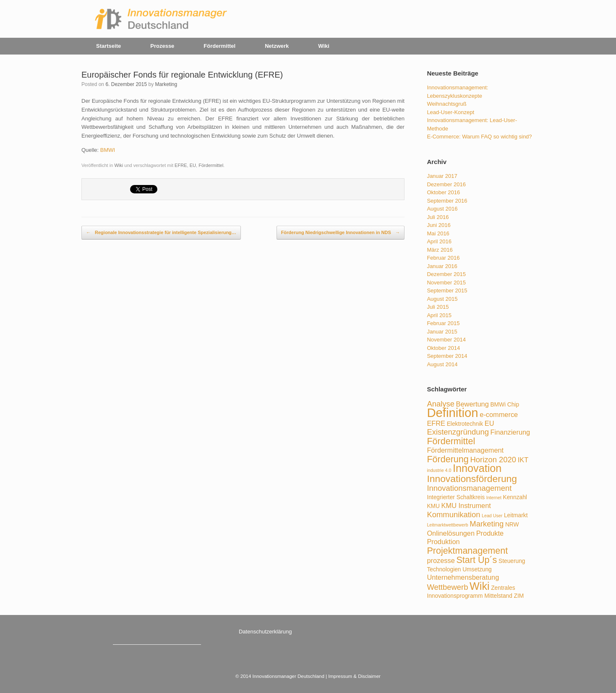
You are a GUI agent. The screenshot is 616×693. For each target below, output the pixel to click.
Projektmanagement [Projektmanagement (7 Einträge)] (467, 551)
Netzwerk (277, 46)
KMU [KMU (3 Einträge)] (433, 506)
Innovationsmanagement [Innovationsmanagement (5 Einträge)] (469, 488)
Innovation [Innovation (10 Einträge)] (477, 468)
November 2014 (446, 340)
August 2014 (442, 364)
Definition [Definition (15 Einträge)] (452, 413)
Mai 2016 (438, 233)
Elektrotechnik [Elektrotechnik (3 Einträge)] (465, 424)
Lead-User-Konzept (450, 112)
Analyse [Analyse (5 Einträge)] (441, 404)
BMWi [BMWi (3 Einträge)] (498, 405)
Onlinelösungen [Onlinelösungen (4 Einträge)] (451, 533)
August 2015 (442, 299)
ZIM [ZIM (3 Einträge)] (519, 596)
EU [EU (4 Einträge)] (489, 423)
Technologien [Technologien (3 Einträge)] (444, 569)
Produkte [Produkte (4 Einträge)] (490, 533)
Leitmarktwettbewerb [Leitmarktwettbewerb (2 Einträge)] (447, 525)
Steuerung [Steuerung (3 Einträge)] (512, 561)
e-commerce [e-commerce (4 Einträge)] (499, 414)
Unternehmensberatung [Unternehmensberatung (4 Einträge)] (463, 577)
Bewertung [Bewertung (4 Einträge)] (472, 404)
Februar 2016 (443, 258)
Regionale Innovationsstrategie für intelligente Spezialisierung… (161, 233)
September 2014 (447, 356)
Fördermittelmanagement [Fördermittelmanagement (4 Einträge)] (465, 450)
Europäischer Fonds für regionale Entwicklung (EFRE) (182, 75)
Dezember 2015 (446, 274)
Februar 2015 (443, 323)
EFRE (181, 165)
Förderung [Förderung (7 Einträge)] (448, 459)
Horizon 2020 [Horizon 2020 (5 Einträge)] (493, 460)
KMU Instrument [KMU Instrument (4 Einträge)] (466, 505)
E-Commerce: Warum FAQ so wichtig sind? (479, 137)
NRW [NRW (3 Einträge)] (512, 525)
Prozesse (162, 46)
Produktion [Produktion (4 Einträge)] (443, 542)
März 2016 (440, 250)
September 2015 (447, 290)
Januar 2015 (442, 332)
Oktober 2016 (443, 192)
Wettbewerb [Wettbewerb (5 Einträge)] (447, 587)
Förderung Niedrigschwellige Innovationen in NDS (341, 233)
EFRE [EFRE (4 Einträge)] (436, 423)
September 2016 (447, 201)
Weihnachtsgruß (446, 104)
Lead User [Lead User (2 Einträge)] (492, 516)
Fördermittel (219, 46)
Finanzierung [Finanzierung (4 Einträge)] (510, 432)
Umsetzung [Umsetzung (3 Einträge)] (477, 569)
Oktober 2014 (443, 348)
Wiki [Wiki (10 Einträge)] (480, 586)
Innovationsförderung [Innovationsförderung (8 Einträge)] (472, 479)
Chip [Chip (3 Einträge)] (513, 405)
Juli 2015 (438, 307)
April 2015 (439, 315)
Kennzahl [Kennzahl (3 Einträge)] (515, 497)
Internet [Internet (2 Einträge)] (494, 498)
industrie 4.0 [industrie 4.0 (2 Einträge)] (439, 470)
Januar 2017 (442, 176)
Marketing (166, 84)
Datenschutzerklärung (265, 632)
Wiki (324, 46)
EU (193, 165)
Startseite (108, 46)
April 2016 (439, 241)
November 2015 (446, 283)
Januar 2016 (442, 266)
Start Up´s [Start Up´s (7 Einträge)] (476, 560)
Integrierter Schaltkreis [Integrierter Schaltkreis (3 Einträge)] (456, 497)
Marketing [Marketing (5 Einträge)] (487, 524)
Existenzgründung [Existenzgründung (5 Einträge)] (458, 432)
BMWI (108, 150)
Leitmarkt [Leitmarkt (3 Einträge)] (516, 515)
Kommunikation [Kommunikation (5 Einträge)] (453, 515)
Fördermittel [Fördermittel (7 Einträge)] (451, 441)
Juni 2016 (439, 225)
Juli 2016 (438, 217)
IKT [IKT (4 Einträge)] (523, 460)
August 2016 (442, 209)
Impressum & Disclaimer (354, 676)
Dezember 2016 (446, 184)
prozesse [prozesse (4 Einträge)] (441, 560)
